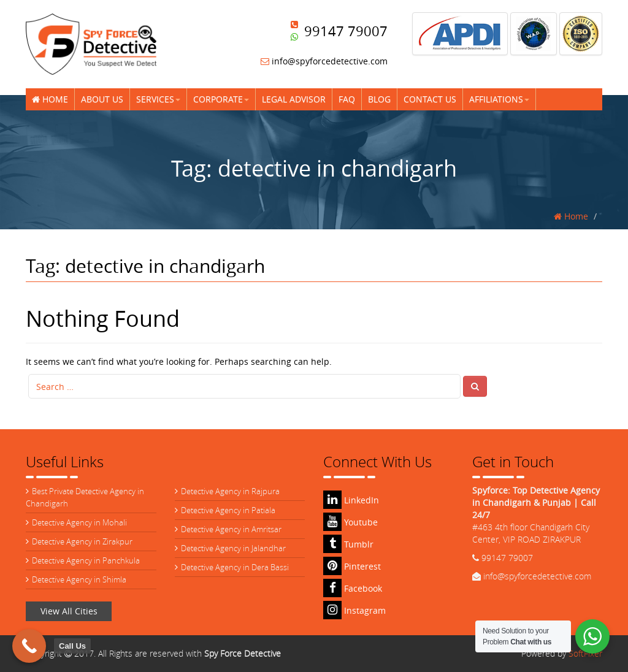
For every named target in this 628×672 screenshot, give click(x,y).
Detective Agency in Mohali (79, 522)
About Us (102, 99)
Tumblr (348, 544)
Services (158, 99)
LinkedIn (351, 500)
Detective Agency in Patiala (228, 510)
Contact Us (430, 99)
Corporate (221, 99)
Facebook (353, 588)
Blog (379, 99)
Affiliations (499, 99)
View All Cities (69, 611)
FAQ (347, 99)
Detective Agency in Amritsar (231, 529)
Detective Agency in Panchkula (86, 560)
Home (50, 99)
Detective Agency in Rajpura (230, 491)
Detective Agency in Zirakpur (82, 541)
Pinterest (352, 566)
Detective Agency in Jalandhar (233, 548)
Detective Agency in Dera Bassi (235, 567)
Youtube (350, 522)
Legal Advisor (294, 99)
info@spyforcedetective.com (324, 61)
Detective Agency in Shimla (79, 579)
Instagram (354, 610)
